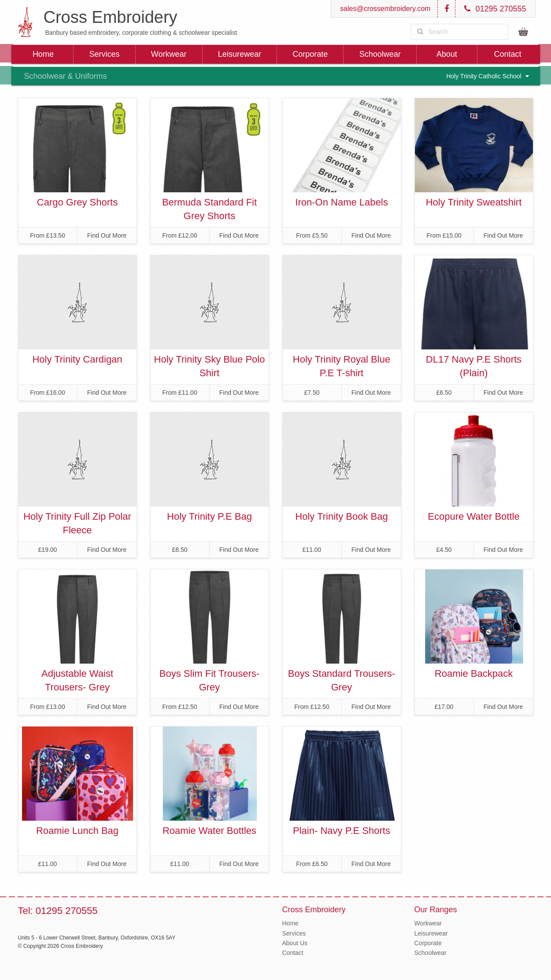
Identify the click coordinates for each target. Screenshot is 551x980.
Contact (508, 54)
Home (43, 54)
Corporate (310, 54)
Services (104, 54)
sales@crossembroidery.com (385, 9)
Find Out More (107, 235)
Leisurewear (240, 54)
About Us (295, 943)
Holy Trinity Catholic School (487, 76)
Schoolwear (380, 54)
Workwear (169, 54)
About (447, 54)
